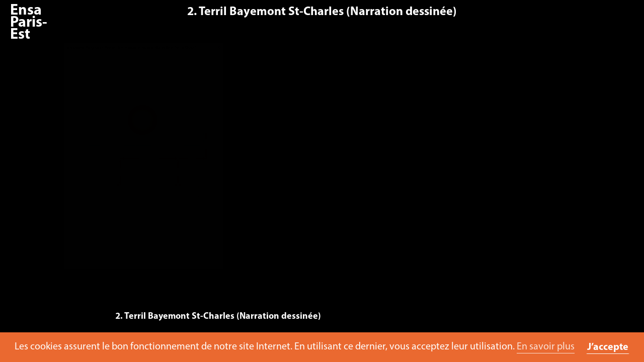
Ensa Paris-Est (29, 23)
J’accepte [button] (608, 347)
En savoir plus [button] (546, 347)
